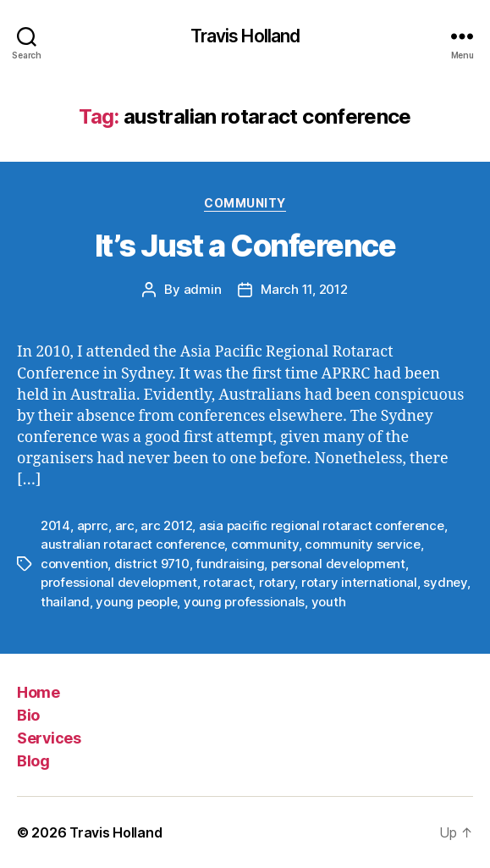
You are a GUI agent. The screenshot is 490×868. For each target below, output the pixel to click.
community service (363, 544)
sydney (445, 582)
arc (125, 525)
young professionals (244, 602)
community (265, 544)
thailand (65, 602)
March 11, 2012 (304, 289)
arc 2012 (166, 525)
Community (245, 203)
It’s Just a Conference (245, 246)
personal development (338, 564)
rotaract (228, 582)
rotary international (359, 582)
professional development (119, 582)
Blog (33, 761)
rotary (277, 582)
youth (329, 602)
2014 (55, 525)
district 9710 (152, 564)
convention (74, 564)
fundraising (230, 564)
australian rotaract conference (132, 544)
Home (38, 692)
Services (49, 738)
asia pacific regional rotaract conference (322, 525)
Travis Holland (245, 36)
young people (136, 602)
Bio (28, 715)
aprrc (93, 525)
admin (203, 289)
